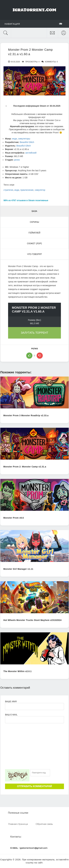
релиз (17, 160)
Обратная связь (44, 824)
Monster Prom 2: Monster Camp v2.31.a (25, 467)
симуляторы (24, 139)
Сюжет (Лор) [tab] (34, 243)
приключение (27, 190)
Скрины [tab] (34, 222)
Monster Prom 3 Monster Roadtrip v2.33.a (26, 415)
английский (31, 153)
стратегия (8, 190)
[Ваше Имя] (34, 707)
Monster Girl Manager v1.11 (18, 569)
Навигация (33, 24)
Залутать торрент (34, 333)
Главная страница (18, 824)
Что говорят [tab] (34, 254)
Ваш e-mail (11, 715)
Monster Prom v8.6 (14, 518)
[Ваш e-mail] (34, 720)
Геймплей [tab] (34, 233)
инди (15, 139)
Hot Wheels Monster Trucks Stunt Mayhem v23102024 (32, 620)
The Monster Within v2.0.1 (17, 671)
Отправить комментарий (34, 786)
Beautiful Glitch (27, 142)
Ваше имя (11, 701)
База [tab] (34, 211)
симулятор (40, 190)
